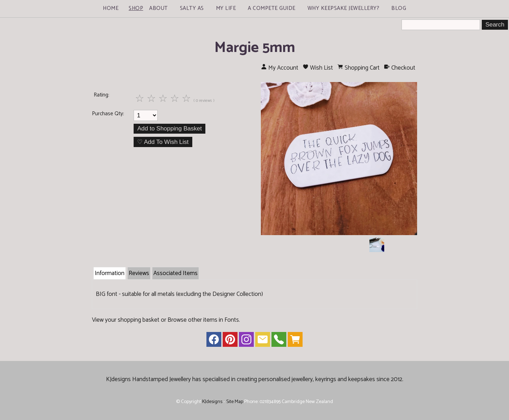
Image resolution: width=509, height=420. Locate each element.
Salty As (192, 8)
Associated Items (175, 273)
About (159, 8)
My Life (226, 8)
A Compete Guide (272, 8)
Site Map (235, 402)
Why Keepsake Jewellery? (344, 8)
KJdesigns (212, 402)
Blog (399, 8)
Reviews (139, 273)
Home (111, 8)
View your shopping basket (126, 320)
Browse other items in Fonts (203, 320)
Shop (136, 8)
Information (110, 273)
